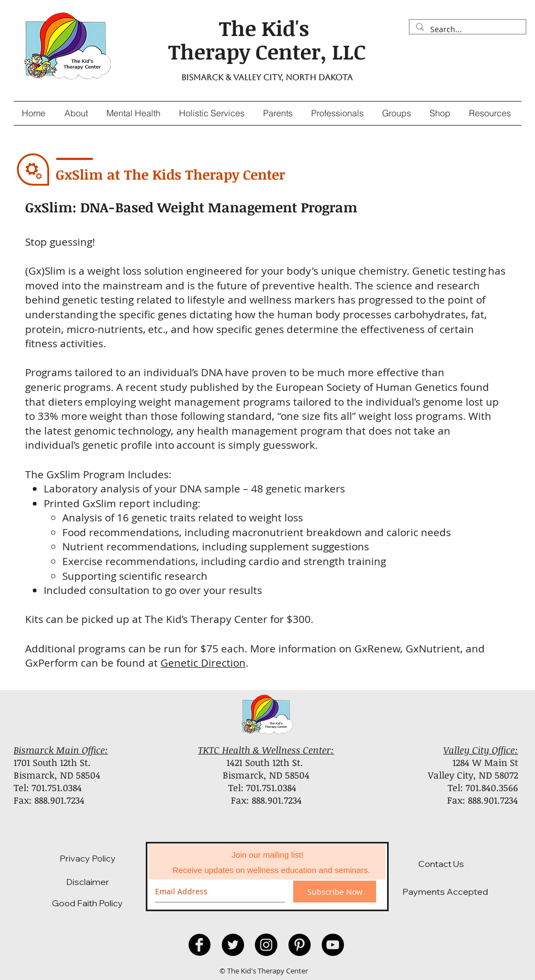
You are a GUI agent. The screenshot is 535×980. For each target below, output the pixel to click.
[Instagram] (266, 945)
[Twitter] (233, 945)
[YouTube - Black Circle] (333, 945)
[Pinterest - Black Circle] (299, 945)
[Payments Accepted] (445, 892)
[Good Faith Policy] (87, 903)
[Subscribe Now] (335, 892)
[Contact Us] (441, 864)
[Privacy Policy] (87, 858)
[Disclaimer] (87, 881)
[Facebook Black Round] (200, 945)
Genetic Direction (203, 663)
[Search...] (466, 29)
